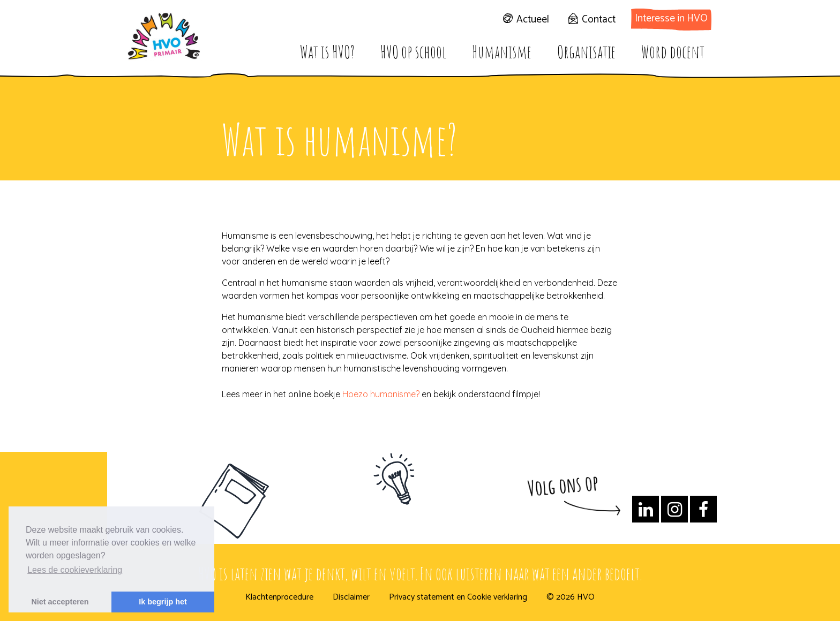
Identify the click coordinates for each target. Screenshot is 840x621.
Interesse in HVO (671, 18)
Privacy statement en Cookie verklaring (458, 597)
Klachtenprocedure (279, 597)
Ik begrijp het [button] (163, 602)
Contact (599, 20)
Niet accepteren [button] (60, 602)
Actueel (533, 20)
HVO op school (413, 52)
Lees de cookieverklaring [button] (75, 570)
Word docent (673, 52)
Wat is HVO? (327, 52)
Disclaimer (351, 597)
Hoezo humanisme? (381, 394)
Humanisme (502, 52)
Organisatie (586, 52)
